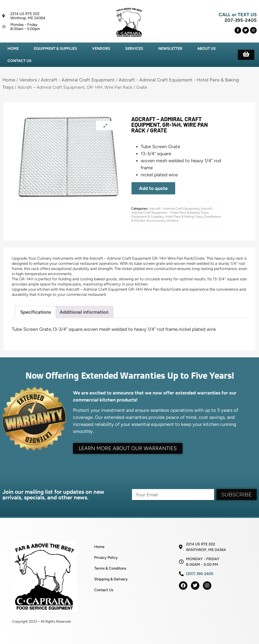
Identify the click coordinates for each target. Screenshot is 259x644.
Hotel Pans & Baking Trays (184, 217)
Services (134, 48)
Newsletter (170, 48)
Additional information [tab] (84, 312)
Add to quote (153, 188)
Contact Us (19, 61)
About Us (207, 48)
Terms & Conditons (110, 568)
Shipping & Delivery (111, 579)
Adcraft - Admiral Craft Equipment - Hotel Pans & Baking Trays (173, 211)
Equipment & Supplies (55, 48)
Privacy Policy (106, 557)
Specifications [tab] (36, 312)
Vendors (101, 48)
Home (13, 48)
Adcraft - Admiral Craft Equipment (78, 80)
